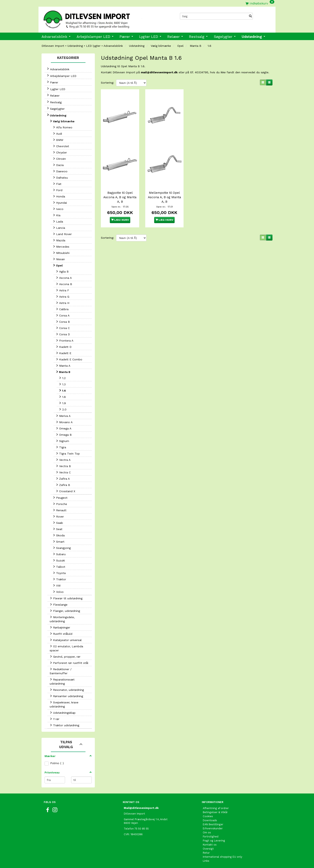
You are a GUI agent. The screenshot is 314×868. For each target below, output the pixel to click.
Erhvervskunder (213, 828)
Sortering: (107, 83)
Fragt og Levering (214, 841)
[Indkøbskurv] (260, 3)
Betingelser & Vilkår (215, 812)
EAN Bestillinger (213, 824)
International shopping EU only (223, 857)
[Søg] (250, 16)
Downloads (210, 820)
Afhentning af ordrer (216, 808)
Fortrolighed (211, 837)
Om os (207, 832)
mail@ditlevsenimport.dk (159, 72)
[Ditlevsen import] (98, 18)
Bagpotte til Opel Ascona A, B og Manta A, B (120, 197)
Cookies (208, 816)
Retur (206, 853)
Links (206, 861)
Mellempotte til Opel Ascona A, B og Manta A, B (164, 197)
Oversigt (208, 849)
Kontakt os (210, 845)
